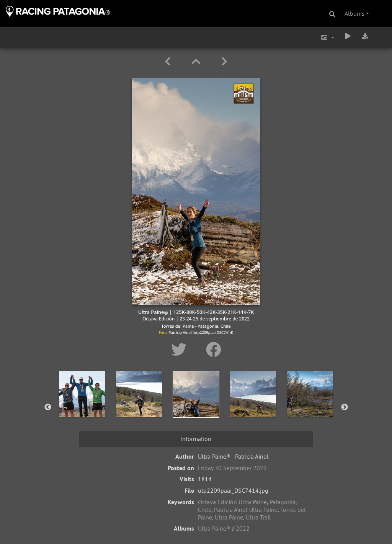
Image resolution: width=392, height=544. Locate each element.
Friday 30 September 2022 (232, 468)
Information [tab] (196, 439)
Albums (354, 13)
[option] (82, 406)
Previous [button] (48, 407)
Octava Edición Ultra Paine (232, 502)
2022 (243, 528)
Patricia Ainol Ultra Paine (246, 510)
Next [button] (345, 407)
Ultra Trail (258, 517)
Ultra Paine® (214, 528)
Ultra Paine (229, 517)
